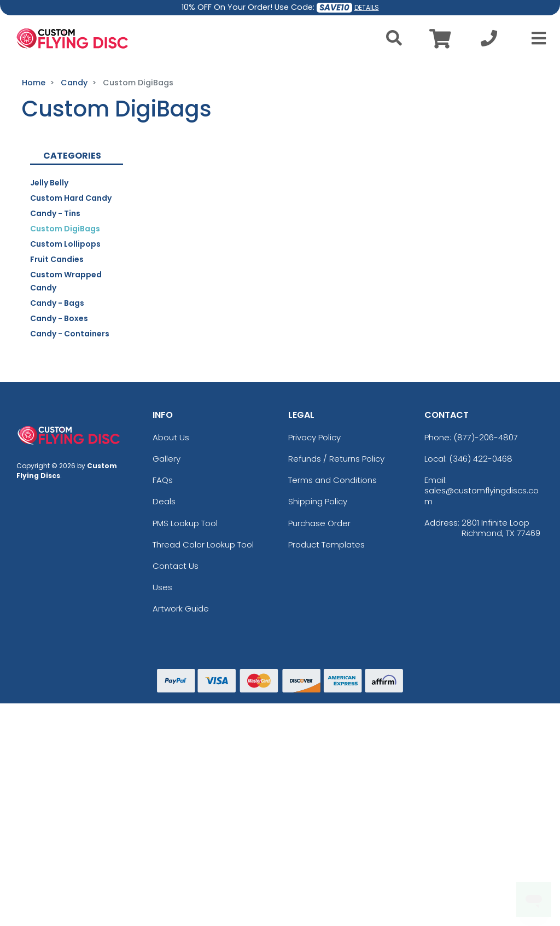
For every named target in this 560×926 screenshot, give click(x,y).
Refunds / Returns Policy (336, 459)
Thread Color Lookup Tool (203, 544)
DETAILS (367, 7)
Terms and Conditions (332, 480)
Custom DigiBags (65, 229)
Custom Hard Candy (71, 198)
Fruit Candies (57, 259)
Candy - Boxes (59, 318)
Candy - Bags (57, 303)
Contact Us (176, 566)
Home (34, 83)
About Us (171, 437)
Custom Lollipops (65, 244)
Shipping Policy (318, 501)
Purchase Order (319, 523)
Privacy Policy (314, 437)
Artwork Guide (181, 608)
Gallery (167, 459)
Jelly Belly (49, 183)
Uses (162, 587)
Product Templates (326, 544)
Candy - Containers (70, 334)
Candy (74, 83)
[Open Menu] (535, 38)
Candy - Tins (55, 213)
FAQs (163, 480)
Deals (164, 501)
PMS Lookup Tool (185, 523)
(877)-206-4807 (486, 437)
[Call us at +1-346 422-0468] (489, 41)
